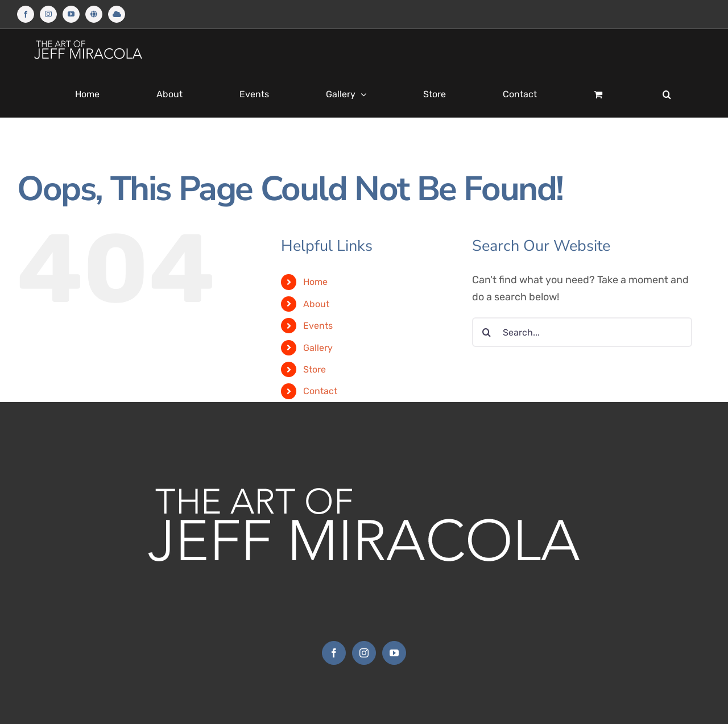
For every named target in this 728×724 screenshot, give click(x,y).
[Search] (487, 332)
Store (315, 369)
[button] (667, 94)
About (316, 304)
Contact (320, 391)
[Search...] (582, 332)
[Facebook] (334, 653)
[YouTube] (394, 653)
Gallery (318, 348)
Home (315, 282)
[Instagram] (364, 653)
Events (318, 326)
